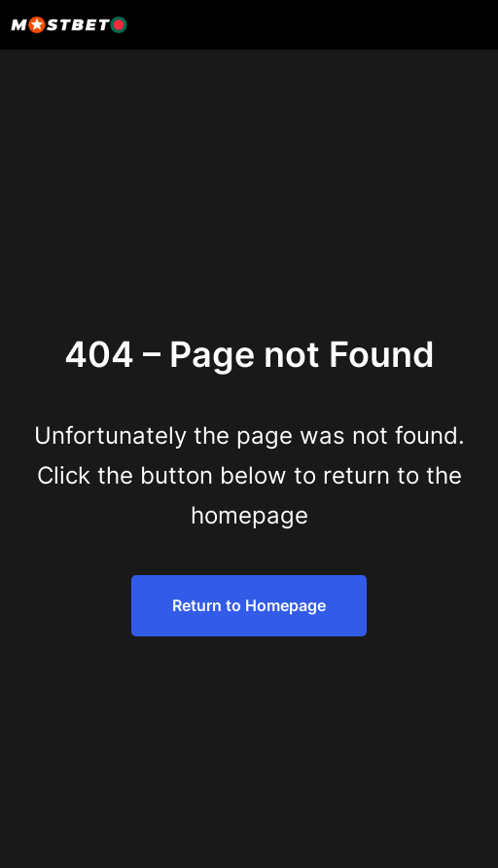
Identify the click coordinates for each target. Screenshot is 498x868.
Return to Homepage (249, 605)
